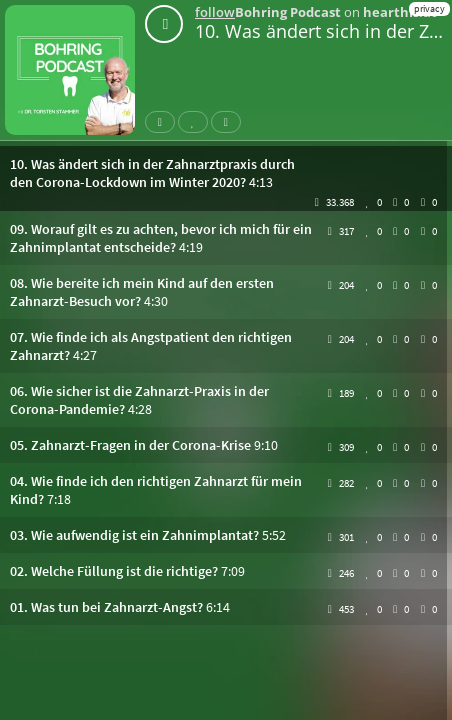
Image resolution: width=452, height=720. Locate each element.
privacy (429, 8)
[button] (226, 173)
